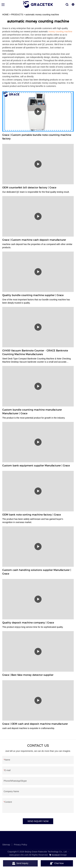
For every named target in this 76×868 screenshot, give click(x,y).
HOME (5, 15)
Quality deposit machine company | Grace (28, 623)
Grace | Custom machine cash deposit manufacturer (34, 240)
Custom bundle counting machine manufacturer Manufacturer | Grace (32, 412)
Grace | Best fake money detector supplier (28, 675)
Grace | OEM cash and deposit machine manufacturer (35, 724)
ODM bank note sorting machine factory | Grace (32, 515)
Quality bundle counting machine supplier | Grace (33, 295)
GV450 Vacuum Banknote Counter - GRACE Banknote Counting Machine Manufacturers (35, 352)
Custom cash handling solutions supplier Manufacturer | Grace (37, 572)
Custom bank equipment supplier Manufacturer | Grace (36, 466)
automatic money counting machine (42, 15)
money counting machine (60, 32)
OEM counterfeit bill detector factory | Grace (29, 188)
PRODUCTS (17, 15)
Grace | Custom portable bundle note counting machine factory (37, 137)
